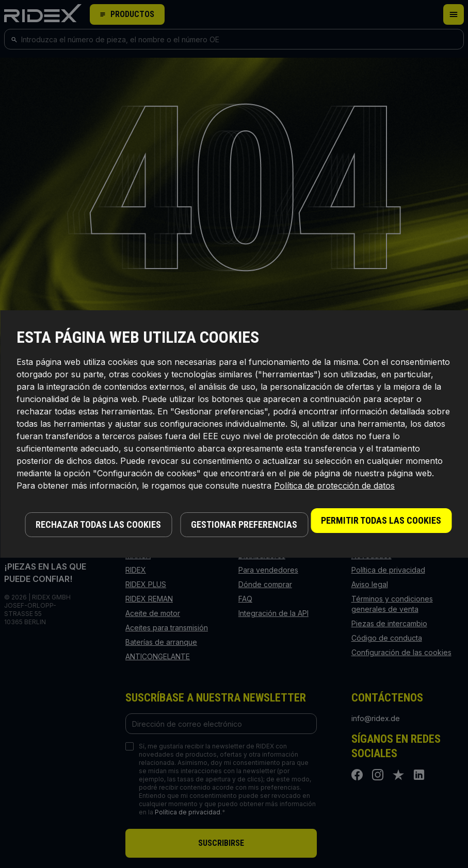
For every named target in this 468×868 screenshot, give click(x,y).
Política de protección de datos (334, 486)
